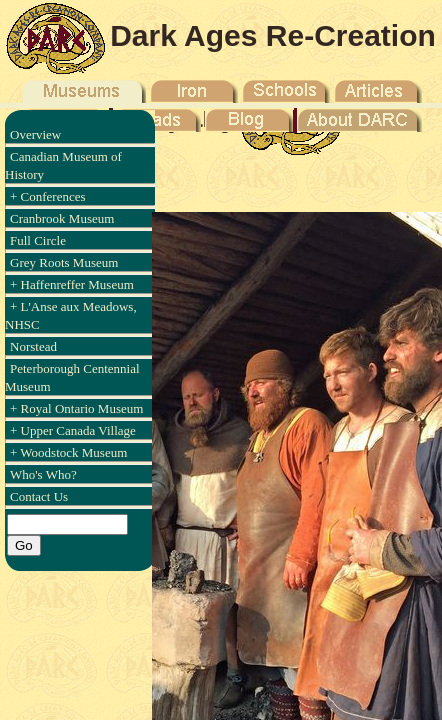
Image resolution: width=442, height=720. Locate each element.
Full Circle (38, 240)
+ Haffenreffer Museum (72, 284)
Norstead (33, 346)
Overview (35, 134)
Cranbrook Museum (62, 218)
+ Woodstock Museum (68, 452)
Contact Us (39, 496)
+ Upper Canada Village (73, 430)
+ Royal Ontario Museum (76, 408)
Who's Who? (43, 474)
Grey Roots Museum (64, 262)
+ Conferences (48, 196)
